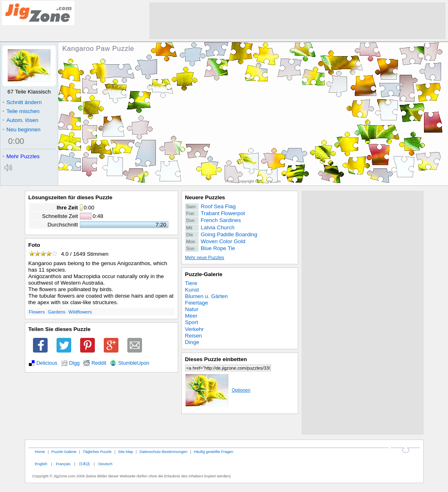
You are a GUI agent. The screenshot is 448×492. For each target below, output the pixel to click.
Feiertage (197, 303)
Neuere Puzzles (205, 197)
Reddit (99, 363)
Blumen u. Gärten (207, 296)
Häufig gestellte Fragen (213, 452)
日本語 (84, 464)
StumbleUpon (134, 363)
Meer (191, 316)
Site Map (126, 452)
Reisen (194, 336)
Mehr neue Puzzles (205, 257)
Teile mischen (21, 111)
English (41, 464)
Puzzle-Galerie (204, 274)
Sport (192, 322)
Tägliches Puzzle (97, 452)
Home (40, 452)
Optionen (218, 390)
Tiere (191, 283)
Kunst (192, 290)
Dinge (192, 342)
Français (63, 464)
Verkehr (194, 329)
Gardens (56, 312)
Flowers (37, 312)
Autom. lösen (20, 120)
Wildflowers (80, 312)
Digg (74, 363)
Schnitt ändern (22, 102)
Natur (192, 309)
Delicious (47, 363)
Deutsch (105, 464)
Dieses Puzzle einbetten (216, 359)
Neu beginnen (21, 130)
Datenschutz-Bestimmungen (164, 452)
